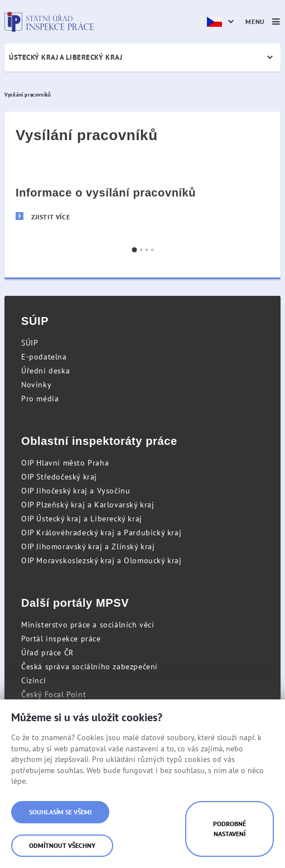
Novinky (36, 385)
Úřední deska (45, 371)
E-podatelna (44, 357)
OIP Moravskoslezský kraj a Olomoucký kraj (102, 560)
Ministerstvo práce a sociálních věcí (88, 625)
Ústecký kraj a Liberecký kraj (66, 57)
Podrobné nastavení (230, 829)
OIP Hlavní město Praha (65, 463)
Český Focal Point (54, 694)
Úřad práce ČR (47, 653)
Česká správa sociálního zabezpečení (90, 666)
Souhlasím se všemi (60, 812)
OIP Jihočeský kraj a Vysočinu (76, 491)
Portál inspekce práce (61, 639)
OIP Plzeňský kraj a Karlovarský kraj (88, 505)
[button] (134, 250)
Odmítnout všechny (62, 845)
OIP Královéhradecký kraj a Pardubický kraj (101, 533)
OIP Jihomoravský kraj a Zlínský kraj (88, 546)
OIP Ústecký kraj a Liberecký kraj (82, 519)
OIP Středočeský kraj (59, 477)
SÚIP (30, 343)
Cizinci (33, 680)
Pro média (40, 399)
